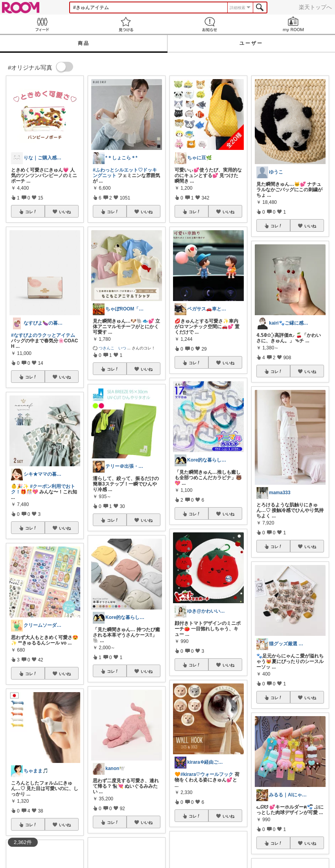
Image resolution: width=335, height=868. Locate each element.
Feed (42, 24)
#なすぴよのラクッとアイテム (43, 335)
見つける (126, 24)
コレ (31, 212)
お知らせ (209, 24)
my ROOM (293, 24)
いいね (65, 212)
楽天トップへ (315, 7)
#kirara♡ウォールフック (207, 774)
